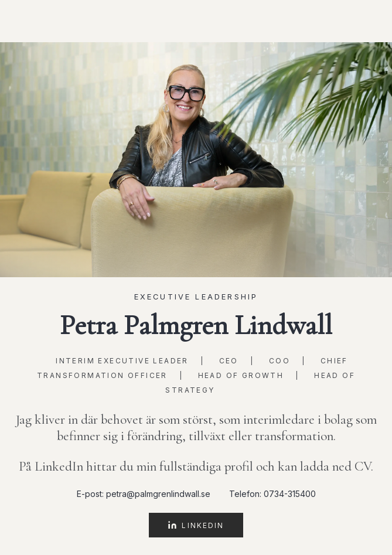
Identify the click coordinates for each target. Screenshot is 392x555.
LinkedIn (196, 525)
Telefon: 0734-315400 (272, 494)
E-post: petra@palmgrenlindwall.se (144, 494)
